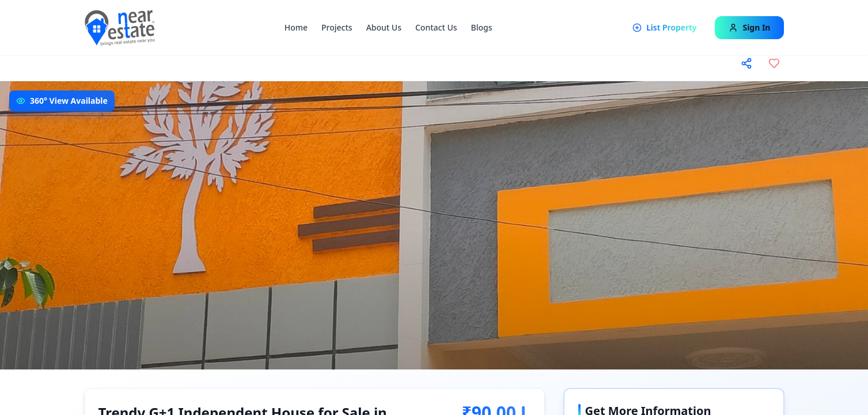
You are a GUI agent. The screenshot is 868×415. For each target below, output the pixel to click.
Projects (337, 27)
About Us (384, 27)
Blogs (482, 27)
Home (296, 27)
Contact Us (436, 27)
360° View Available (69, 101)
